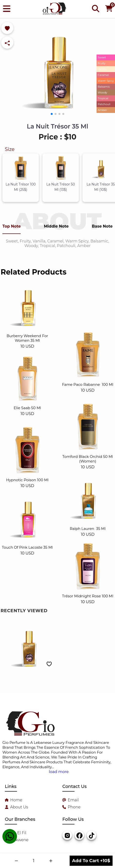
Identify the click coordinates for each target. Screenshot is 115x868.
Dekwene (19, 840)
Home (16, 800)
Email (73, 800)
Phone (74, 807)
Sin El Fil (18, 833)
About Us (19, 807)
